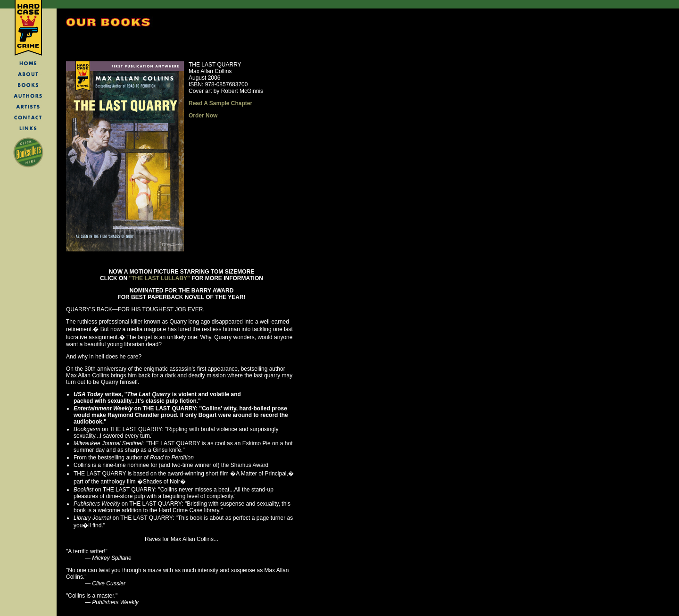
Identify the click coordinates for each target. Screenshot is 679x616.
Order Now (203, 116)
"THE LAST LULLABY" (159, 278)
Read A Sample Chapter (220, 103)
